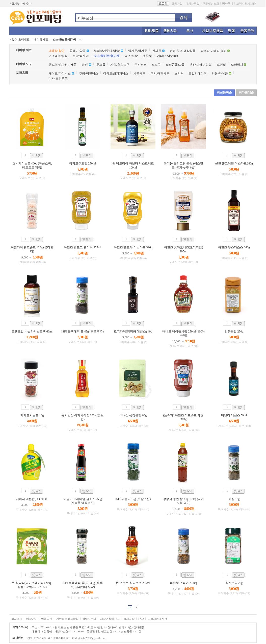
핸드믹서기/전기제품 (63, 65)
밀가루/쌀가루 (138, 51)
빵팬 (85, 65)
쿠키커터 (141, 65)
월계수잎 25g (234, 583)
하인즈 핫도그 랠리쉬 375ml (83, 247)
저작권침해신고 (110, 619)
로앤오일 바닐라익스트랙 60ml (32, 331)
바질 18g (234, 499)
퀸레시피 (170, 31)
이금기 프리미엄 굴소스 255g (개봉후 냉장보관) (83, 501)
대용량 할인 (57, 51)
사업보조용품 (212, 31)
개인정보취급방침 (67, 619)
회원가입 (177, 4)
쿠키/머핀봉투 (160, 74)
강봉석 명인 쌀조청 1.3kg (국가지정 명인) (184, 501)
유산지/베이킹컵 (201, 65)
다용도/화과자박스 (116, 74)
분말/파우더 (81, 56)
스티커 (179, 74)
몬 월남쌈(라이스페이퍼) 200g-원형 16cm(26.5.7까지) (32, 585)
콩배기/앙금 (78, 51)
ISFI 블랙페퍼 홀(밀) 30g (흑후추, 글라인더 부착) (82, 585)
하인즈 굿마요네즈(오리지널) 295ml (184, 249)
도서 (190, 31)
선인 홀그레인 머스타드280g (234, 163)
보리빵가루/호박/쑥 (107, 51)
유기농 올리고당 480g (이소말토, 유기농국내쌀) (184, 165)
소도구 (156, 65)
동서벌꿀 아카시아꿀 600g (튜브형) (83, 417)
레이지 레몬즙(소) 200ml (32, 499)
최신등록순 (224, 92)
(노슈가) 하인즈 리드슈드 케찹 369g (184, 417)
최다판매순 (246, 92)
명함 (231, 31)
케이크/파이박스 (60, 74)
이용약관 (47, 619)
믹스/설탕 (131, 56)
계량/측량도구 (120, 65)
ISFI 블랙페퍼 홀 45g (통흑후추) (82, 331)
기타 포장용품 (58, 79)
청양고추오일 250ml (83, 163)
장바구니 (228, 4)
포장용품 (22, 73)
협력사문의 (89, 619)
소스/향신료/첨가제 (65, 39)
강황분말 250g (234, 331)
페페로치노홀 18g (32, 415)
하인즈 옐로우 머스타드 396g (133, 247)
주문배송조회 (211, 4)
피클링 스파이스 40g (183, 583)
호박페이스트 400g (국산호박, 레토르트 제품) (32, 165)
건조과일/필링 (58, 56)
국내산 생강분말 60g (133, 415)
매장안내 (32, 619)
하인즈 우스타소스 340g (234, 247)
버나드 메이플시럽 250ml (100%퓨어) (183, 333)
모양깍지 (237, 65)
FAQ (141, 619)
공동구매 (247, 31)
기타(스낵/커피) (167, 56)
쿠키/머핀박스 (88, 74)
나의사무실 (192, 4)
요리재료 (151, 31)
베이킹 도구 (24, 64)
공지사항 (129, 619)
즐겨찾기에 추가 (21, 4)
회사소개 (17, 619)
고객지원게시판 (246, 4)
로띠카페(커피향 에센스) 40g (133, 331)
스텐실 (221, 65)
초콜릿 (147, 56)
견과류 (157, 51)
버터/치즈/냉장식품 (183, 51)
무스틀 (101, 65)
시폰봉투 (139, 74)
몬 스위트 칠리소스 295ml (133, 583)
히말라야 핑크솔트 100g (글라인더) (32, 249)
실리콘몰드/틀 (175, 65)
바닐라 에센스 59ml (234, 415)
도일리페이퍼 (198, 74)
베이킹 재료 (41, 39)
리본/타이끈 (220, 74)
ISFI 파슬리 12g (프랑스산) (133, 499)
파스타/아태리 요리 (214, 51)
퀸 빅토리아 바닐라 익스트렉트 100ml (133, 165)
